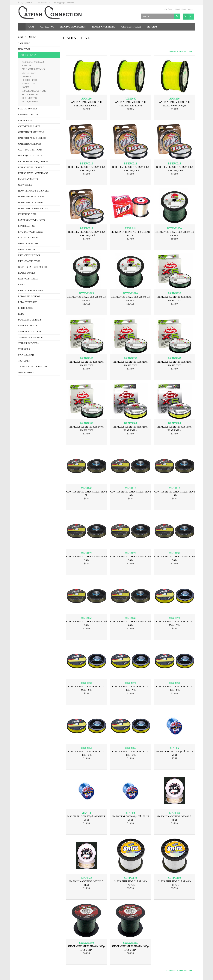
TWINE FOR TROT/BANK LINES (33, 367)
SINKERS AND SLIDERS (30, 332)
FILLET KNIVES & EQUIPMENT (33, 162)
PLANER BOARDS (27, 273)
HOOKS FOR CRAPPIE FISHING (33, 208)
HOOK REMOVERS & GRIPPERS (34, 191)
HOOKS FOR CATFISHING (31, 203)
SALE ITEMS (24, 43)
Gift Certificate (131, 27)
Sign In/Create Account (184, 9)
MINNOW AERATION (28, 244)
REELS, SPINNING (30, 102)
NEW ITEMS (24, 49)
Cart (31, 27)
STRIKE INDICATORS (28, 343)
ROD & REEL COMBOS (29, 296)
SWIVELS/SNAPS (26, 355)
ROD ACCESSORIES (28, 302)
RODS (21, 314)
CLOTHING (27, 76)
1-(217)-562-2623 (27, 2)
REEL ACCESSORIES (28, 279)
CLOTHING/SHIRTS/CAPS (30, 150)
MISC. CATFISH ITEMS (29, 255)
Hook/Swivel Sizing (104, 27)
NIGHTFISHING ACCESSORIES (33, 267)
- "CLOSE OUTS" (28, 55)
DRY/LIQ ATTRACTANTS (30, 156)
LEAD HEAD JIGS (27, 226)
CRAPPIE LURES (30, 80)
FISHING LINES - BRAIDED (31, 167)
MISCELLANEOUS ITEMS (34, 91)
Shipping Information (65, 2)
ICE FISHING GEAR (28, 214)
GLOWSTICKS (25, 185)
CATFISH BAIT (29, 73)
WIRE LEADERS (26, 373)
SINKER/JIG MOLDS (28, 326)
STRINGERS (24, 349)
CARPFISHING (25, 120)
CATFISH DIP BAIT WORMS (31, 132)
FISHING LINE (29, 84)
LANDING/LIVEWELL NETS (32, 220)
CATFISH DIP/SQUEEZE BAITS (33, 138)
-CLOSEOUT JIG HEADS (33, 62)
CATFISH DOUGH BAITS (30, 144)
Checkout (168, 9)
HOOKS (25, 87)
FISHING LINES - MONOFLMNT (33, 173)
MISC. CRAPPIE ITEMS (29, 261)
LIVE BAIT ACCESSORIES (31, 232)
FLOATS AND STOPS (28, 179)
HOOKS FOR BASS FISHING (32, 197)
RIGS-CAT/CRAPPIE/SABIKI (31, 291)
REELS (22, 285)
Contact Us (45, 2)
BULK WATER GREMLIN (33, 69)
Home (22, 27)
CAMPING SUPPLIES (28, 115)
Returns (152, 27)
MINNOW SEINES (27, 249)
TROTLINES (24, 361)
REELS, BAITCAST (31, 94)
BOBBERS (27, 66)
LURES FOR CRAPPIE (29, 238)
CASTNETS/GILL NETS (29, 126)
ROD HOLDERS (26, 308)
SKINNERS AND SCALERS (31, 337)
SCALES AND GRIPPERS (30, 320)
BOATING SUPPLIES (28, 109)
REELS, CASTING (30, 98)
